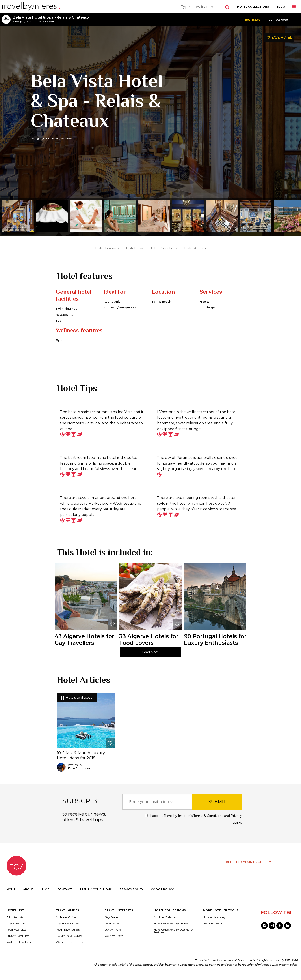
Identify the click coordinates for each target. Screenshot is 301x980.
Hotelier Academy (214, 923)
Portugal (18, 21)
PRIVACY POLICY (131, 895)
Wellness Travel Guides (70, 947)
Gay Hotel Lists (16, 929)
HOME (11, 895)
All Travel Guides (66, 923)
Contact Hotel (279, 20)
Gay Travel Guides (67, 929)
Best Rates (253, 20)
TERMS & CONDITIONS (96, 895)
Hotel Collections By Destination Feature (174, 936)
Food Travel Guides (68, 935)
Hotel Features (107, 248)
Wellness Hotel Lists (19, 947)
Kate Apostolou (80, 774)
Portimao (48, 21)
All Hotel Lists (15, 923)
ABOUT (28, 895)
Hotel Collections (163, 248)
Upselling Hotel (212, 929)
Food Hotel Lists (16, 935)
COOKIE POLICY (162, 895)
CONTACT (65, 895)
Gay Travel (111, 923)
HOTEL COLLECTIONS (253, 7)
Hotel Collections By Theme (171, 929)
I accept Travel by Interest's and (193, 825)
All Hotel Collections (166, 923)
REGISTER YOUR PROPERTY (249, 867)
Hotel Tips (134, 248)
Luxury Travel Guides (69, 941)
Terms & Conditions (208, 821)
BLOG (281, 7)
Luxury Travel (113, 935)
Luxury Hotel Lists (18, 941)
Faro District (33, 21)
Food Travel (112, 929)
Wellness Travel (114, 941)
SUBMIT (217, 807)
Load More (150, 658)
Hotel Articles (195, 248)
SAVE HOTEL (279, 38)
